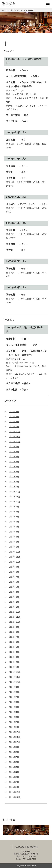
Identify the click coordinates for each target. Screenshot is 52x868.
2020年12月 (15, 732)
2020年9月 (14, 747)
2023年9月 (14, 567)
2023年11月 (15, 557)
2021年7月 (14, 697)
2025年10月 (15, 442)
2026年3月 (14, 417)
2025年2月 (14, 482)
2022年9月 (14, 627)
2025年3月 (14, 477)
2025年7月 (14, 457)
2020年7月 (14, 757)
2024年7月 (14, 517)
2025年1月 (14, 487)
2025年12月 (15, 432)
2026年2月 (14, 422)
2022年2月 (14, 662)
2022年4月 (14, 652)
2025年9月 (14, 447)
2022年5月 (14, 647)
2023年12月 (15, 552)
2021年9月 (14, 687)
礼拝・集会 (15, 10)
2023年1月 (14, 607)
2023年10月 (15, 562)
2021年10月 (15, 682)
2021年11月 (15, 677)
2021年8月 (14, 692)
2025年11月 (15, 437)
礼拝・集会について (18, 830)
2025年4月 (14, 472)
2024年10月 (15, 502)
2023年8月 (14, 572)
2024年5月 (14, 527)
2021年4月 (14, 712)
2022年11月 (15, 617)
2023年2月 (14, 602)
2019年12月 (15, 792)
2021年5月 (14, 707)
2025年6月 (14, 462)
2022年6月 (14, 642)
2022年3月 (14, 657)
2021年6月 (14, 702)
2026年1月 (14, 427)
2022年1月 (14, 667)
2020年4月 (14, 772)
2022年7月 (14, 637)
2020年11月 (15, 737)
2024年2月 (14, 542)
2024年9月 (14, 507)
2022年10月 (15, 622)
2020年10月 (15, 742)
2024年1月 (14, 547)
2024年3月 (14, 537)
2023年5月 (14, 587)
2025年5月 (14, 467)
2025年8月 (14, 452)
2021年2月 (14, 722)
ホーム (5, 10)
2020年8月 (14, 752)
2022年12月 (15, 612)
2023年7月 (14, 577)
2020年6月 (14, 762)
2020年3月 (14, 777)
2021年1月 (14, 727)
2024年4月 (14, 532)
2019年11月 (15, 797)
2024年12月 (15, 492)
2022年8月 (14, 632)
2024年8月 (14, 512)
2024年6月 (14, 522)
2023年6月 (14, 582)
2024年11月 (15, 497)
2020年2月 (14, 782)
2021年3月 (14, 717)
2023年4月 (14, 592)
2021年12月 (15, 672)
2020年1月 (14, 787)
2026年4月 (14, 412)
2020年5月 (14, 767)
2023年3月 (14, 597)
